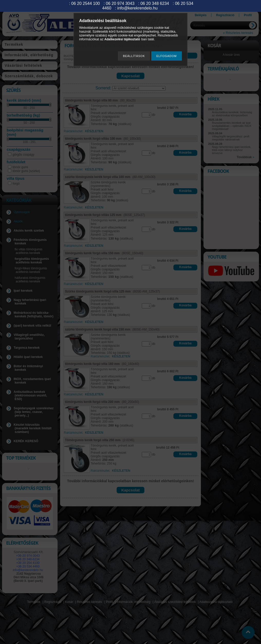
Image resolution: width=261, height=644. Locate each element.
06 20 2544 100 (86, 3)
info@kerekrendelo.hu (138, 8)
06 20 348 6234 (155, 3)
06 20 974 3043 (120, 3)
